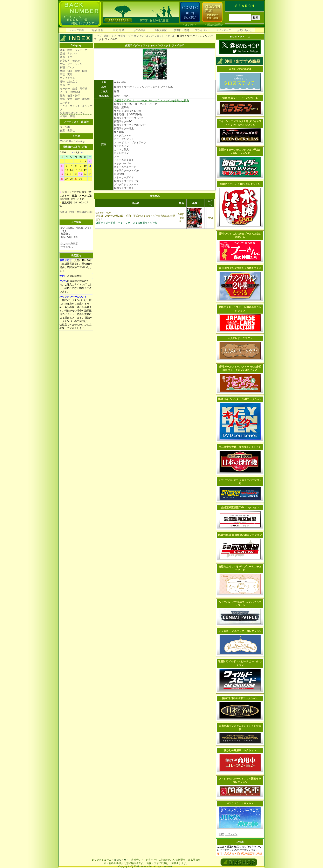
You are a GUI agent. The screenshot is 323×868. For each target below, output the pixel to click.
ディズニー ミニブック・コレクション (240, 631)
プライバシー (202, 30)
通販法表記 (160, 30)
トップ (98, 36)
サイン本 (65, 127)
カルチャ (65, 103)
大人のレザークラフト (240, 338)
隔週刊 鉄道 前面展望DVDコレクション (240, 535)
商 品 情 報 (97, 30)
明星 (222, 834)
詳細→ (86, 147)
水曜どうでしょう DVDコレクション (240, 184)
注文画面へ (67, 247)
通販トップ (110, 36)
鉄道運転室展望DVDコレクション (240, 507)
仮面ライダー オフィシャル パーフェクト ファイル (146, 36)
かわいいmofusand (240, 69)
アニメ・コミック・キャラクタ (76, 108)
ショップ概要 (76, 30)
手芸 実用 (66, 75)
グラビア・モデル (70, 61)
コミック (190, 25)
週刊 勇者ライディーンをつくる (240, 98)
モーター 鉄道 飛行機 (74, 89)
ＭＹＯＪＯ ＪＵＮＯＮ (240, 804)
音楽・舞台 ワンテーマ (74, 50)
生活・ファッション (71, 64)
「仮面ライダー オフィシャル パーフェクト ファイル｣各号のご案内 (151, 100)
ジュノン (231, 834)
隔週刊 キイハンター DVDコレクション (240, 399)
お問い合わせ (245, 30)
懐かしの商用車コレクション (240, 750)
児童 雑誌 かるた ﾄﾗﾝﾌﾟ (73, 113)
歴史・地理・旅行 (70, 96)
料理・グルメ (67, 68)
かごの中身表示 (69, 244)
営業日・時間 (181, 30)
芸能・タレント (69, 54)
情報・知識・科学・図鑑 (74, 71)
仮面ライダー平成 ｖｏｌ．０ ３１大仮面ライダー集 (126, 223)
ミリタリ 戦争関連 (70, 92)
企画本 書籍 (67, 116)
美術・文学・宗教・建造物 (75, 99)
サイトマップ (224, 30)
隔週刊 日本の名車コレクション (240, 698)
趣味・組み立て (69, 82)
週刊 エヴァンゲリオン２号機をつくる (240, 268)
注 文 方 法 (118, 30)
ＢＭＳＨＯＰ (121, 860)
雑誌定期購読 (214, 25)
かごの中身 (139, 30)
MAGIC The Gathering (72, 141)
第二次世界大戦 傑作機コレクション (240, 447)
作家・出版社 (67, 131)
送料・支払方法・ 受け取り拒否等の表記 (239, 854)
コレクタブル (67, 78)
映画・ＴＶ (66, 57)
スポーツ (65, 85)
